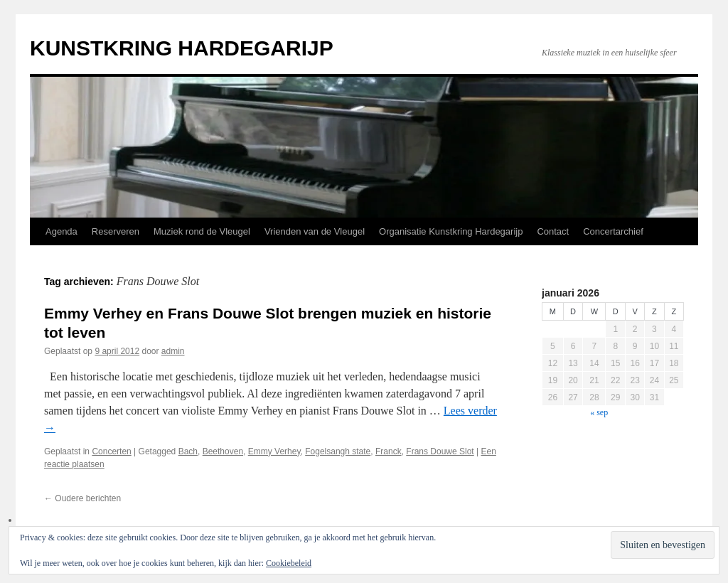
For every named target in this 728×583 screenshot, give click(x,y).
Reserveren (116, 231)
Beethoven (223, 451)
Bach (188, 451)
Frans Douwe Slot (440, 451)
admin (173, 351)
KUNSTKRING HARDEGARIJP (182, 48)
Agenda (61, 231)
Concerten (111, 451)
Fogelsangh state (338, 451)
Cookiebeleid (289, 563)
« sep (599, 412)
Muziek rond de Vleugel (202, 231)
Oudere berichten (82, 498)
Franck (389, 451)
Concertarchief (613, 231)
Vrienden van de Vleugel (315, 231)
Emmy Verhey (274, 451)
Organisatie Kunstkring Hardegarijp (451, 231)
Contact (553, 231)
